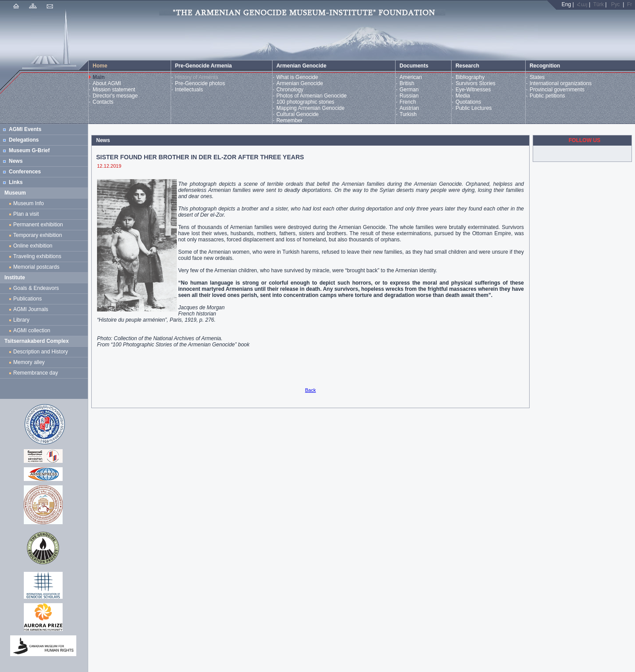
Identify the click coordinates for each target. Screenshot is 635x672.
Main (99, 77)
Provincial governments (557, 90)
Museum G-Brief (29, 150)
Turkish (408, 114)
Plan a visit (26, 214)
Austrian (409, 108)
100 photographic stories (305, 102)
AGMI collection (32, 330)
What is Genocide (297, 77)
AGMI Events (25, 129)
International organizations (561, 83)
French (408, 102)
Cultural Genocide (298, 114)
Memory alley (29, 362)
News (16, 161)
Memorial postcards (38, 267)
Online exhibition (34, 246)
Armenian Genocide (300, 83)
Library (21, 320)
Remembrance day (35, 373)
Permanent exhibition (38, 225)
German (409, 90)
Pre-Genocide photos (200, 83)
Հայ (582, 4)
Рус (616, 4)
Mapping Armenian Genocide (311, 108)
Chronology (290, 90)
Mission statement (114, 90)
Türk (598, 4)
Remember (289, 120)
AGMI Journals (32, 309)
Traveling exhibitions (39, 256)
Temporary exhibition (38, 235)
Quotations (468, 102)
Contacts (103, 102)
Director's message (115, 96)
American (411, 77)
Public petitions (547, 96)
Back (310, 390)
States (537, 77)
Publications (28, 299)
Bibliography (470, 77)
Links (16, 182)
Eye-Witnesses (473, 90)
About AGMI (107, 83)
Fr (629, 4)
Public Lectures (474, 108)
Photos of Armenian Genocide (312, 96)
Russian (409, 96)
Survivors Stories (476, 83)
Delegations (24, 140)
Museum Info (28, 203)
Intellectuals (189, 90)
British (407, 83)
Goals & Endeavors (36, 288)
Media (463, 96)
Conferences (25, 172)
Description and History (41, 352)
